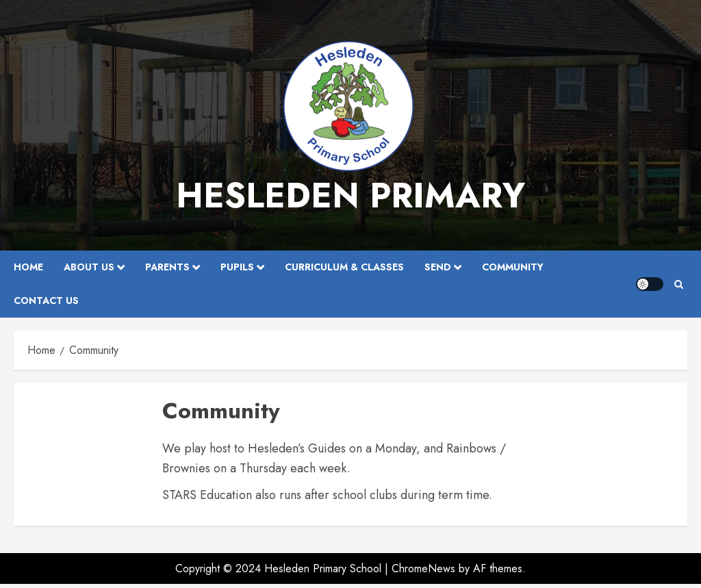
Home (28, 267)
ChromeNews (423, 568)
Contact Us (46, 301)
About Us (89, 267)
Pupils (237, 267)
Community (513, 267)
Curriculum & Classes (344, 267)
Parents (167, 267)
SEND (438, 267)
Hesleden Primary (350, 195)
